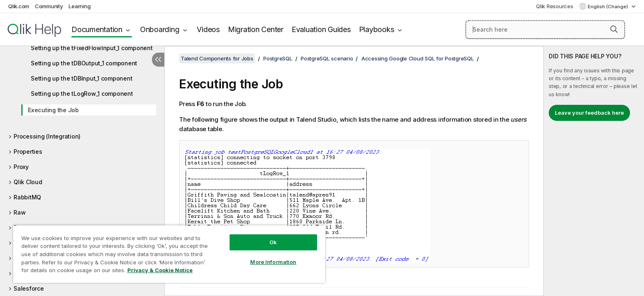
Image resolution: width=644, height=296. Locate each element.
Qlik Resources (555, 6)
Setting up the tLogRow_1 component (82, 94)
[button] (614, 29)
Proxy (21, 167)
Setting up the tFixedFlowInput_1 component (92, 48)
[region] (169, 254)
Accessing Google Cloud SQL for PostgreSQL (418, 58)
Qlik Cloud (28, 182)
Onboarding (160, 29)
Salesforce (29, 288)
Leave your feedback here (589, 113)
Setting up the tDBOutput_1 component (84, 63)
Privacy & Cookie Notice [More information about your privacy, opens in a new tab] (160, 270)
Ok (273, 242)
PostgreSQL (278, 58)
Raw (20, 212)
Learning (79, 6)
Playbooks (377, 29)
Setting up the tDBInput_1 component (82, 78)
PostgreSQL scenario (327, 58)
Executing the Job (53, 110)
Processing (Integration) (47, 136)
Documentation (97, 29)
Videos (208, 29)
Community (49, 6)
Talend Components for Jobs (217, 58)
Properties (28, 151)
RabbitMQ (27, 197)
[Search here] (545, 30)
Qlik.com (19, 6)
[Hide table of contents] (158, 60)
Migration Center (256, 29)
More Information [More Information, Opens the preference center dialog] (273, 262)
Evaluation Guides (321, 29)
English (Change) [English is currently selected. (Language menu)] (608, 7)
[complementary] (594, 171)
